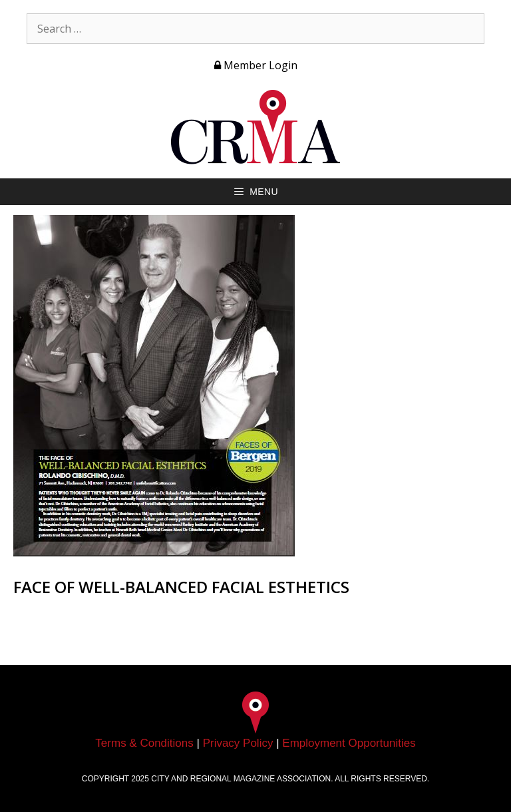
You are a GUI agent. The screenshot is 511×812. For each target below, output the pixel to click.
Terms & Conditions (144, 743)
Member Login (256, 65)
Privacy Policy (238, 743)
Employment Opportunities (349, 743)
